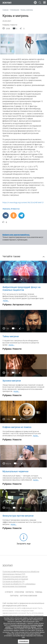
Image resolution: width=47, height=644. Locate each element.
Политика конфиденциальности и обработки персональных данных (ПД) (21, 573)
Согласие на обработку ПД (13, 581)
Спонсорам (19, 592)
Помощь (39, 592)
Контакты (30, 592)
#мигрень (7, 209)
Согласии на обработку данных (25, 627)
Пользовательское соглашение (15, 579)
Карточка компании (29, 596)
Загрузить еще (24, 544)
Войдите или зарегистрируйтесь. (16, 235)
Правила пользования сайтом (15, 577)
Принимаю (24, 641)
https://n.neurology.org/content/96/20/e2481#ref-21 (23, 203)
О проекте (9, 592)
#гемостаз (15, 209)
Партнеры (14, 596)
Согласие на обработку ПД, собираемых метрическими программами (19, 585)
